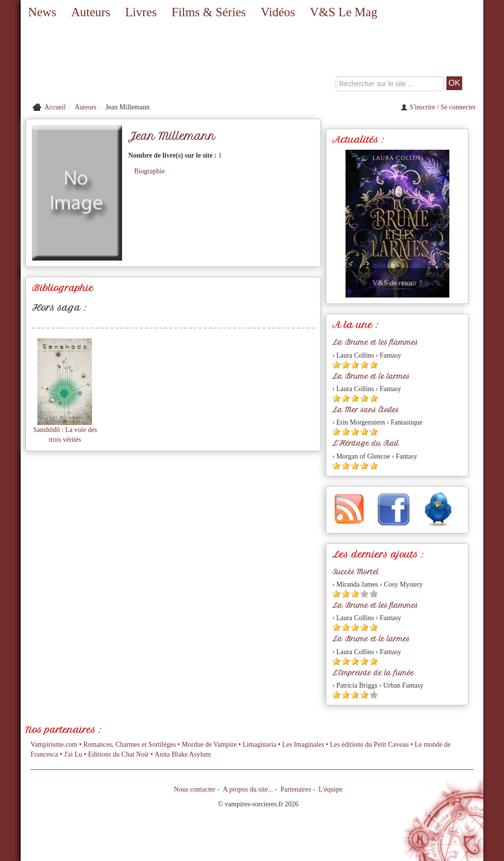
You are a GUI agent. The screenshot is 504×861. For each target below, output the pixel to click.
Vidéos (278, 12)
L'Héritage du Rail (365, 443)
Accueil (55, 107)
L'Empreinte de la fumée (373, 673)
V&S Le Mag (343, 12)
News (42, 12)
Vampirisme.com (54, 745)
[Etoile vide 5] (374, 594)
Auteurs (91, 12)
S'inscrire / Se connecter (438, 107)
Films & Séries (208, 12)
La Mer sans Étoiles (365, 410)
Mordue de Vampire (209, 745)
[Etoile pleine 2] (346, 365)
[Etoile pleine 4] (364, 365)
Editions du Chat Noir (118, 754)
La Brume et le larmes (371, 376)
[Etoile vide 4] (364, 594)
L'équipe (330, 789)
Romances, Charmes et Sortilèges (129, 745)
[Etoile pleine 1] (336, 365)
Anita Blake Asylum (183, 754)
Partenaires (296, 789)
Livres (141, 12)
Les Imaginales (303, 745)
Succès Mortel (355, 572)
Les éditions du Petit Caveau (369, 745)
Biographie (149, 171)
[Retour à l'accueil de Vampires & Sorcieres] (94, 62)
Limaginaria (259, 745)
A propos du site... (248, 789)
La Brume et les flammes (375, 342)
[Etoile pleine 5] (374, 365)
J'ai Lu (73, 754)
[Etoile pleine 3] (355, 365)
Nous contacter (194, 789)
